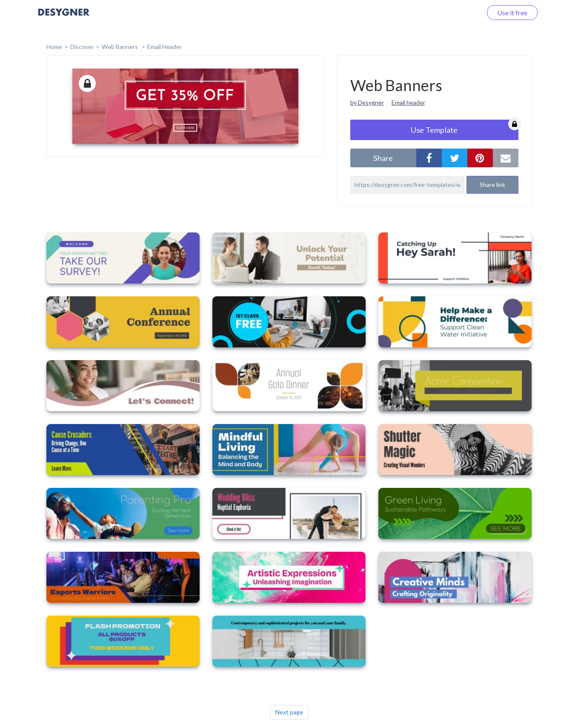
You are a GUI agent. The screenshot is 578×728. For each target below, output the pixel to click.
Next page (289, 712)
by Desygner (367, 102)
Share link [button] (492, 185)
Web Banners (120, 47)
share (383, 158)
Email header (408, 102)
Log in (462, 13)
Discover (82, 47)
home (54, 47)
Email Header (165, 47)
